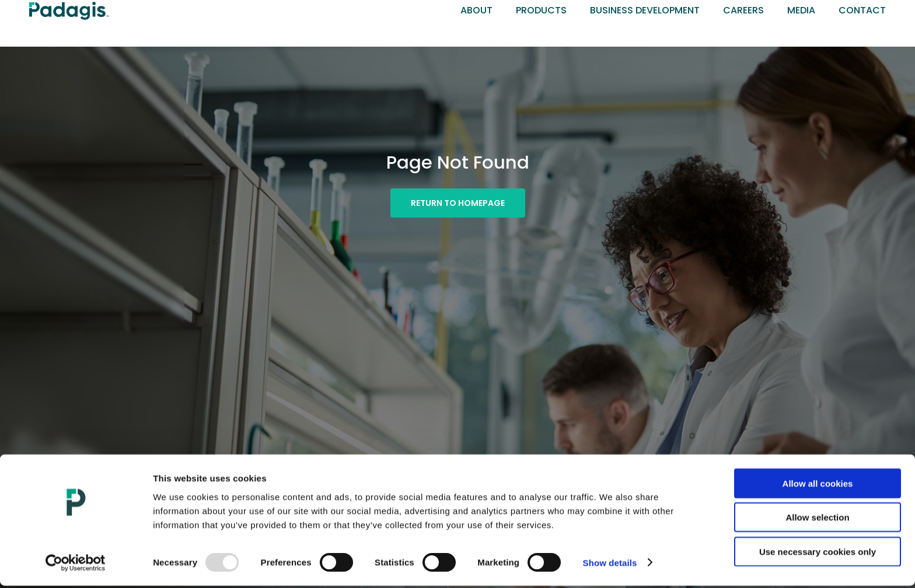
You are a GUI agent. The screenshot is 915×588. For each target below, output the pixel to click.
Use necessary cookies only (818, 554)
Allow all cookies (818, 486)
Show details (610, 565)
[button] (458, 203)
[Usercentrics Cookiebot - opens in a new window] (76, 565)
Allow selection (817, 520)
